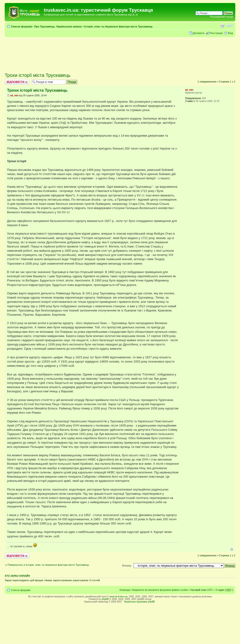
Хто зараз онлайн (17, 576)
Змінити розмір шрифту (230, 26)
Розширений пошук (221, 17)
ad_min (14, 95)
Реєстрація (216, 33)
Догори (232, 549)
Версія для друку (222, 26)
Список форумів (21, 26)
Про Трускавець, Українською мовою (58, 26)
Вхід (230, 33)
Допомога (199, 33)
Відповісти (17, 82)
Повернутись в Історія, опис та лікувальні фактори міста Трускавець (48, 565)
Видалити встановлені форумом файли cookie (160, 590)
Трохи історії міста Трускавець (37, 75)
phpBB (105, 599)
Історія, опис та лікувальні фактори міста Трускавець (118, 26)
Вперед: (127, 565)
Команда (125, 590)
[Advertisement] (120, 53)
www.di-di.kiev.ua (118, 597)
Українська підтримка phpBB (139, 602)
